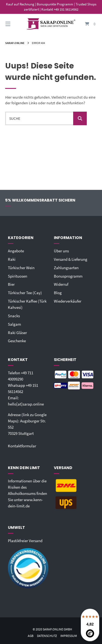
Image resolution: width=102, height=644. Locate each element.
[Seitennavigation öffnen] (14, 24)
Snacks (14, 316)
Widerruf (61, 284)
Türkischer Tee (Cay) (25, 293)
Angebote (16, 251)
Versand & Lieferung (71, 259)
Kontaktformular (22, 446)
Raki (12, 259)
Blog (58, 293)
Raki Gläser (17, 333)
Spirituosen (18, 276)
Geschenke (17, 341)
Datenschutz (47, 636)
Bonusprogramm (68, 276)
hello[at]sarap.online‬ (26, 404)
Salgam (14, 324)
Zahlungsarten (66, 268)
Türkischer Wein (21, 268)
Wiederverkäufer (68, 301)
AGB (31, 636)
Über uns (61, 251)
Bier (11, 284)
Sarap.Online (15, 43)
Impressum (69, 636)
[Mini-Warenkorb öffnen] (88, 24)
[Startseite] (51, 24)
